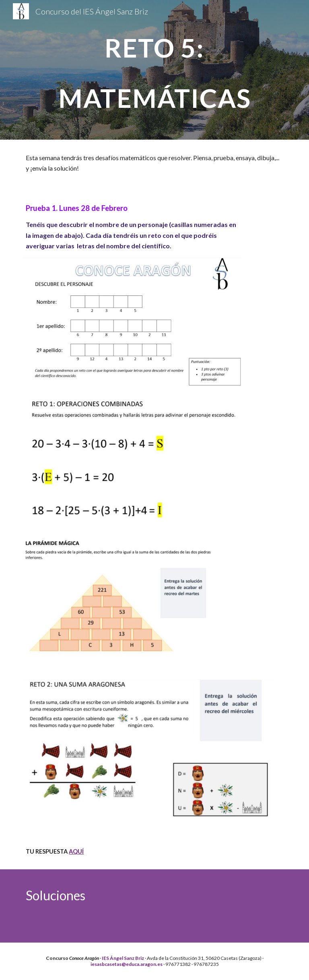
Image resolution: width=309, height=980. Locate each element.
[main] (154, 70)
